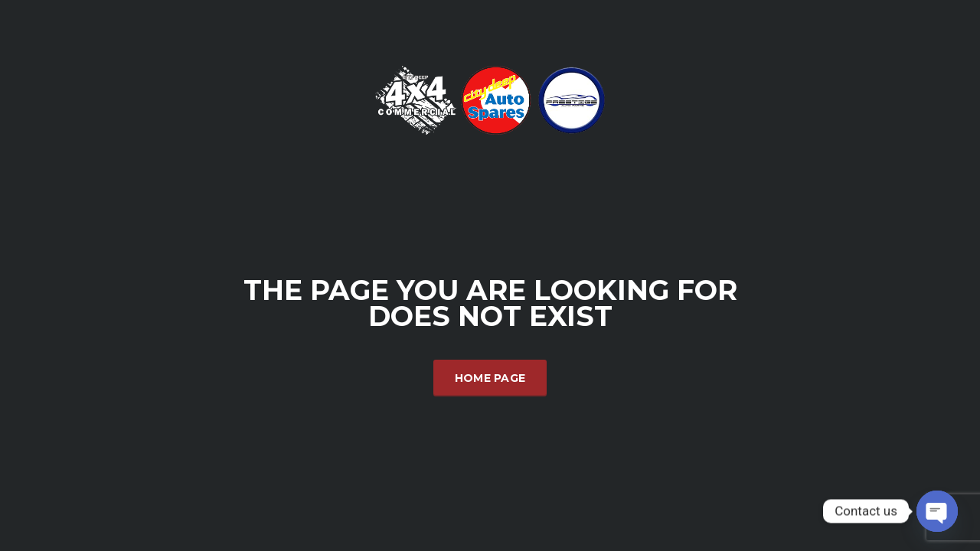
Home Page (490, 378)
